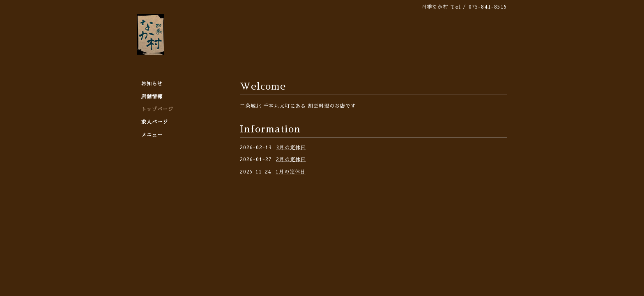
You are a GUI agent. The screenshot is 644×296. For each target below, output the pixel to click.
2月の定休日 (291, 160)
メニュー (152, 135)
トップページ (157, 109)
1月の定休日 (291, 172)
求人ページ (155, 122)
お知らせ (152, 84)
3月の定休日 (291, 148)
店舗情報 (152, 97)
